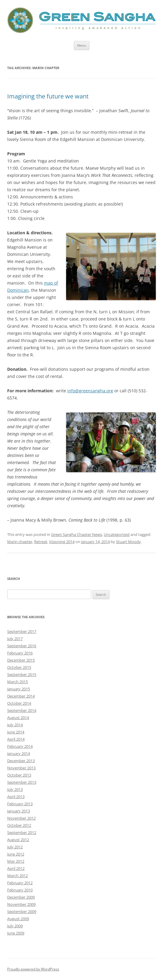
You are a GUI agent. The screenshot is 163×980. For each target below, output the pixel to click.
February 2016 (20, 653)
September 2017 (22, 631)
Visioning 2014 (62, 542)
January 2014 (19, 753)
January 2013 (19, 811)
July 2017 (15, 639)
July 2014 (15, 725)
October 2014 (19, 703)
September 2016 (22, 646)
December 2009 (21, 897)
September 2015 (22, 674)
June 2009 (16, 933)
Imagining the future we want (48, 96)
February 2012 (20, 883)
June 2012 (16, 854)
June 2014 (16, 732)
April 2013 (16, 797)
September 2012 (22, 832)
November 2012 (21, 818)
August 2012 (18, 840)
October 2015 (19, 667)
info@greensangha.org (90, 391)
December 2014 (21, 696)
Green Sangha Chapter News (77, 534)
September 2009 (22, 911)
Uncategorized (117, 534)
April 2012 (16, 868)
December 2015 (21, 660)
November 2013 (21, 768)
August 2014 (18, 718)
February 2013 (20, 804)
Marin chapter (20, 542)
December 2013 (21, 761)
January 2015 (19, 689)
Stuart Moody (128, 542)
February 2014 (20, 746)
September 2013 (22, 782)
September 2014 (22, 710)
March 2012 (17, 876)
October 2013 (19, 775)
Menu (82, 45)
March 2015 (17, 682)
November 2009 (21, 904)
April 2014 (16, 739)
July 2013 (15, 789)
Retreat (41, 542)
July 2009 (15, 926)
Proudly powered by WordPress (33, 969)
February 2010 (20, 890)
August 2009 (18, 919)
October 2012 (19, 825)
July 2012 (15, 847)
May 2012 (16, 861)
